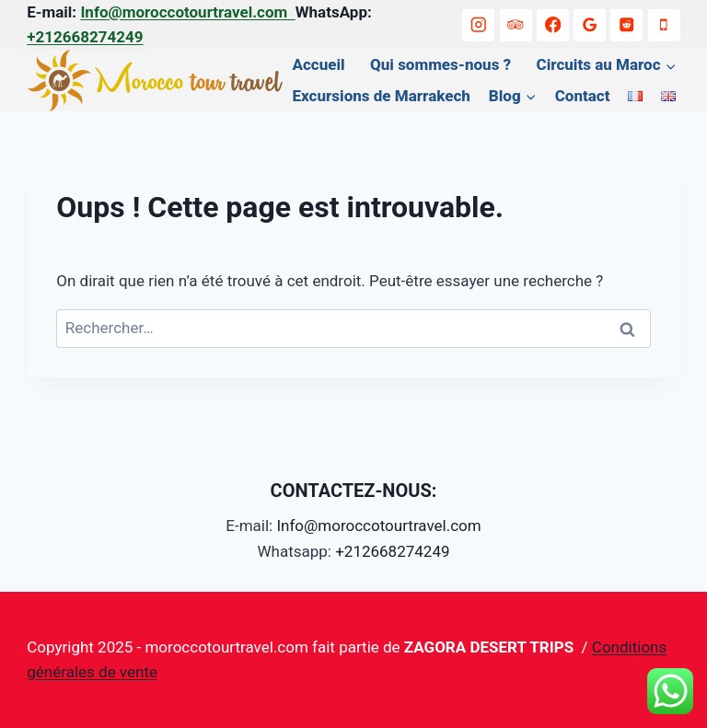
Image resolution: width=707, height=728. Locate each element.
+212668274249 (85, 37)
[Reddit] (626, 25)
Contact (583, 96)
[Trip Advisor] (516, 25)
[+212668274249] (664, 25)
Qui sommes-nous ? (440, 64)
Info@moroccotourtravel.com (187, 12)
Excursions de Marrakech (382, 96)
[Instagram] (478, 25)
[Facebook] (553, 25)
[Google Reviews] (590, 25)
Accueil (319, 64)
